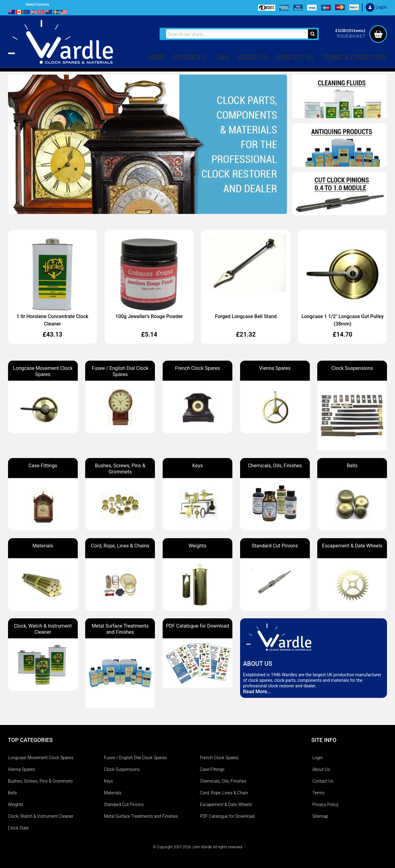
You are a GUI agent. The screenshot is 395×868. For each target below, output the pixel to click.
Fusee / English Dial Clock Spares (135, 758)
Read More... (257, 692)
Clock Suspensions (122, 769)
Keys (109, 781)
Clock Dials (19, 828)
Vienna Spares (22, 769)
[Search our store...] (237, 34)
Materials (113, 793)
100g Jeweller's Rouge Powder (149, 316)
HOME (157, 57)
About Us (321, 769)
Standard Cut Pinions (124, 805)
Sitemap (320, 816)
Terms (318, 793)
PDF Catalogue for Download (227, 816)
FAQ (223, 57)
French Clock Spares (219, 758)
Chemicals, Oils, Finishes (223, 781)
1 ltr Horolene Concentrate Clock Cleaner (53, 320)
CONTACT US (295, 57)
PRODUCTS (189, 57)
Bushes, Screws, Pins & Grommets (40, 781)
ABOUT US (253, 57)
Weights (16, 805)
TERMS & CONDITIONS (355, 57)
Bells (12, 793)
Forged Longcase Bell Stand (246, 316)
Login (318, 758)
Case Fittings (212, 769)
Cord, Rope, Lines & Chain (224, 793)
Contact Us (323, 781)
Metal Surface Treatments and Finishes (141, 816)
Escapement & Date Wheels (226, 805)
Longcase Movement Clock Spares (41, 758)
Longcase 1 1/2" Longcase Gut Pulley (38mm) (343, 320)
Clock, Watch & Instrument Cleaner (41, 816)
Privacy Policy (325, 805)
